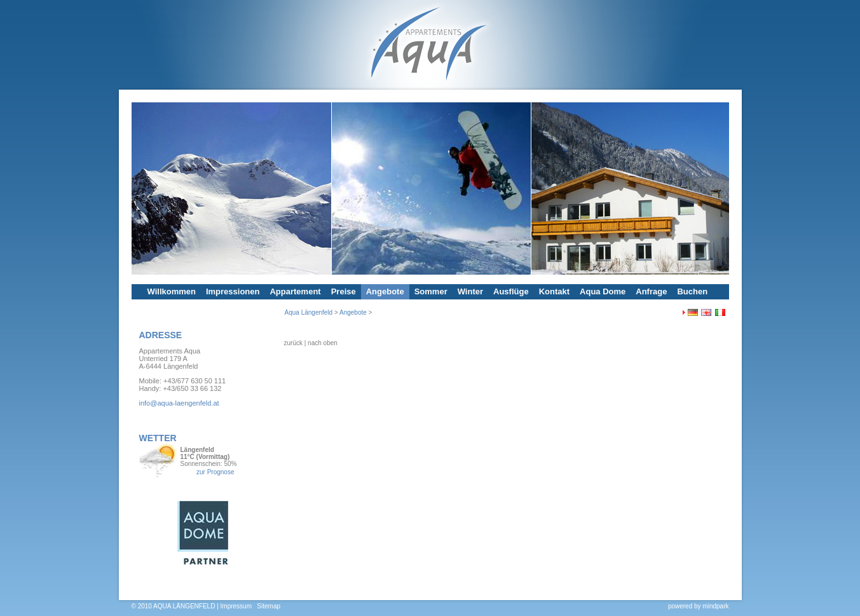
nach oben (323, 343)
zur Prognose (215, 472)
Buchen (692, 291)
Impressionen (233, 291)
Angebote (385, 291)
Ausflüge (511, 291)
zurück (293, 343)
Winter (470, 291)
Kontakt (554, 291)
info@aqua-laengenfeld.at (179, 403)
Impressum (236, 606)
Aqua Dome (603, 291)
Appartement (295, 291)
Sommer (431, 291)
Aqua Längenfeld (309, 312)
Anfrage (651, 291)
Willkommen (172, 291)
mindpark (715, 606)
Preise (344, 291)
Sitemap (269, 606)
